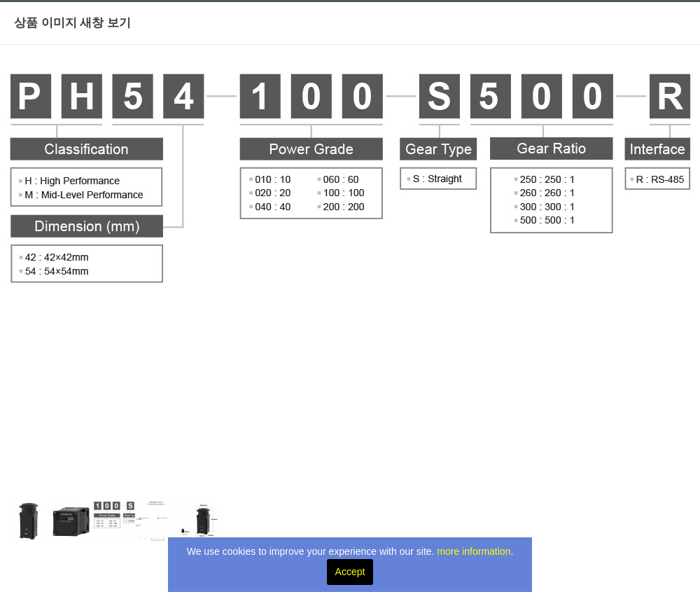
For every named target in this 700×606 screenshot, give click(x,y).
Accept (350, 572)
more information (474, 551)
